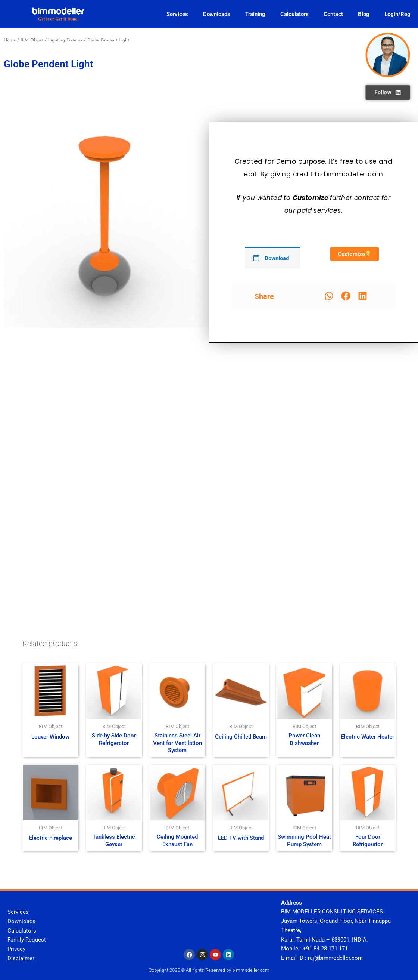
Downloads (217, 14)
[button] (329, 296)
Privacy (16, 949)
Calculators (294, 14)
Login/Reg (397, 14)
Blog (364, 14)
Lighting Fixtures (65, 40)
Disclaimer (21, 958)
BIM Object (32, 40)
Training (255, 14)
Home (10, 40)
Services (177, 14)
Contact (333, 14)
